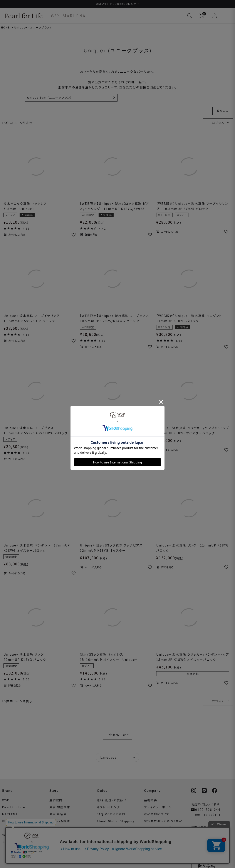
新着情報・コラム (14, 835)
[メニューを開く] (226, 16)
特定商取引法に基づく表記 (163, 821)
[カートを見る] (202, 16)
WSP (6, 800)
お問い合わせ (201, 827)
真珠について (106, 842)
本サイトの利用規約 (158, 828)
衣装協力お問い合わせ (160, 835)
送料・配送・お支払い (112, 800)
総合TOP (9, 821)
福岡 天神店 (58, 835)
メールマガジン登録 (205, 834)
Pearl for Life (14, 807)
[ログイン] (215, 16)
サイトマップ (153, 863)
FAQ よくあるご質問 (111, 814)
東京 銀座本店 (60, 807)
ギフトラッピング (108, 807)
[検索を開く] (190, 16)
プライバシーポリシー (159, 807)
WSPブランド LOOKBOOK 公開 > (118, 4)
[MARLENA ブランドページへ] (74, 16)
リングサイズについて (112, 856)
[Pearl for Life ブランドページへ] (25, 16)
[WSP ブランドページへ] (55, 16)
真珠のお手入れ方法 (111, 849)
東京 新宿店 (58, 814)
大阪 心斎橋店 (60, 821)
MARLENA (10, 814)
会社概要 (151, 800)
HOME (6, 27)
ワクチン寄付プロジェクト (162, 842)
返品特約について (157, 814)
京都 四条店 (58, 828)
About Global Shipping (116, 821)
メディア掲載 (11, 842)
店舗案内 (56, 800)
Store (54, 791)
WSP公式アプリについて (209, 848)
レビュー (103, 828)
